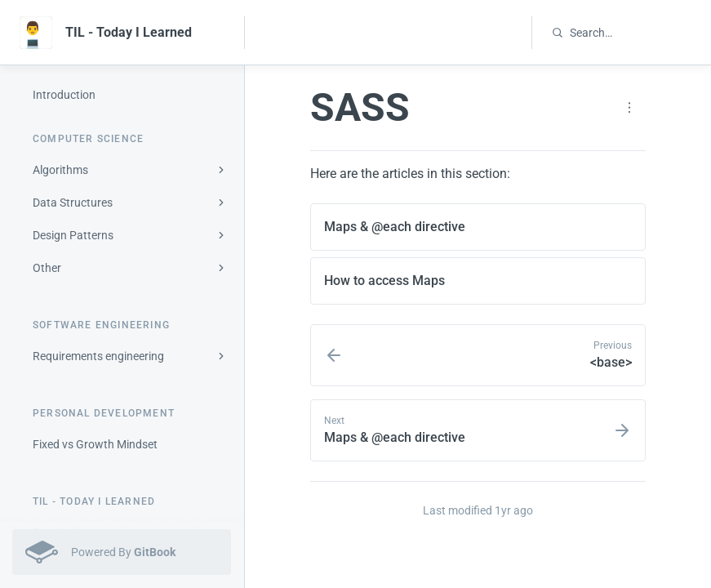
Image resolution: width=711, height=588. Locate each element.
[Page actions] (629, 108)
